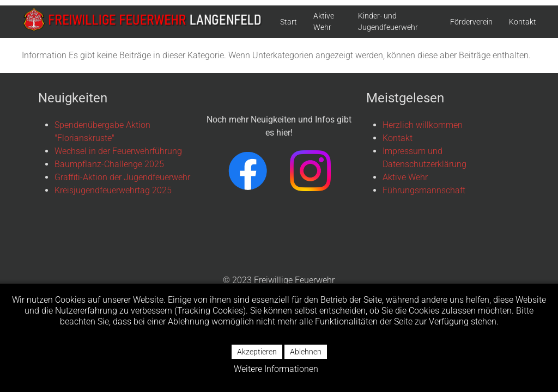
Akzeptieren (257, 352)
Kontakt (523, 22)
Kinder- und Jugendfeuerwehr (388, 22)
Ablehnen (306, 352)
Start (289, 22)
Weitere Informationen (276, 369)
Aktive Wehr (324, 22)
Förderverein (471, 22)
